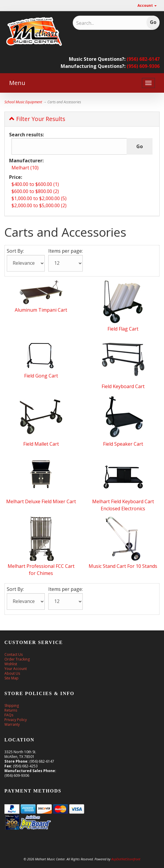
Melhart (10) (25, 168)
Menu (17, 83)
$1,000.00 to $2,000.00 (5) (39, 198)
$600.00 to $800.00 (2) (35, 191)
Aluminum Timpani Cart (41, 310)
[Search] (103, 23)
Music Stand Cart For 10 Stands (123, 566)
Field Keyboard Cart (123, 386)
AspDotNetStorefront (126, 859)
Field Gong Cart (41, 376)
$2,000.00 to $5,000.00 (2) (39, 205)
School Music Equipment (23, 102)
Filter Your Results (37, 119)
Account (147, 5)
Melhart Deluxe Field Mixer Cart (41, 501)
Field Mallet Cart (41, 444)
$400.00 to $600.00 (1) (35, 184)
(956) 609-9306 (143, 66)
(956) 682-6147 (143, 59)
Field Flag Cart (123, 329)
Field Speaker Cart (123, 444)
